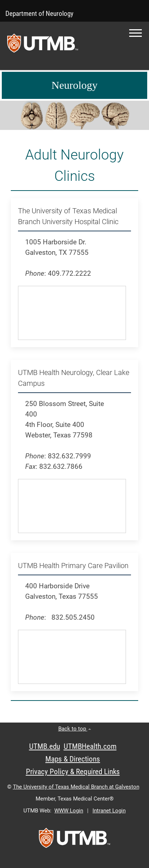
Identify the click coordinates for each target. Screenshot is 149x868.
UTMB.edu (45, 746)
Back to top (75, 729)
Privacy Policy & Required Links (73, 772)
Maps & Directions (73, 759)
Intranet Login (109, 811)
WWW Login (69, 811)
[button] (136, 33)
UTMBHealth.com (90, 746)
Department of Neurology (39, 14)
